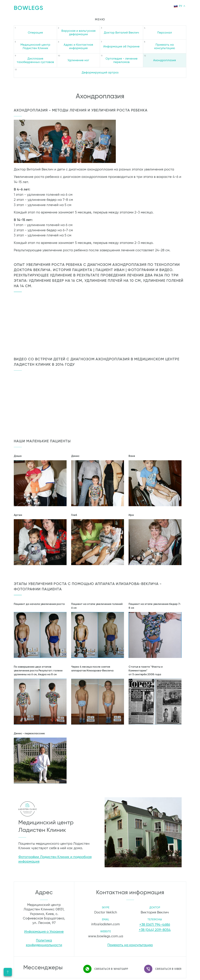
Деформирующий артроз (100, 72)
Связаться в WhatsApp (104, 966)
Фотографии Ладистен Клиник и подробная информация (55, 859)
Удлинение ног (78, 60)
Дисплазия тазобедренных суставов (35, 60)
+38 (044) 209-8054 (155, 929)
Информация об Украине (121, 46)
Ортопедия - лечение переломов (121, 60)
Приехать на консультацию (165, 46)
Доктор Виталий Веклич (121, 33)
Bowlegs (29, 8)
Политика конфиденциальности (44, 943)
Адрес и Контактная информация (78, 46)
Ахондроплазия (165, 60)
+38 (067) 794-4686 (155, 924)
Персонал (165, 33)
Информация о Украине (44, 932)
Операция (35, 33)
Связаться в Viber (161, 966)
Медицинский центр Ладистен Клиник (35, 46)
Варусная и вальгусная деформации (78, 32)
